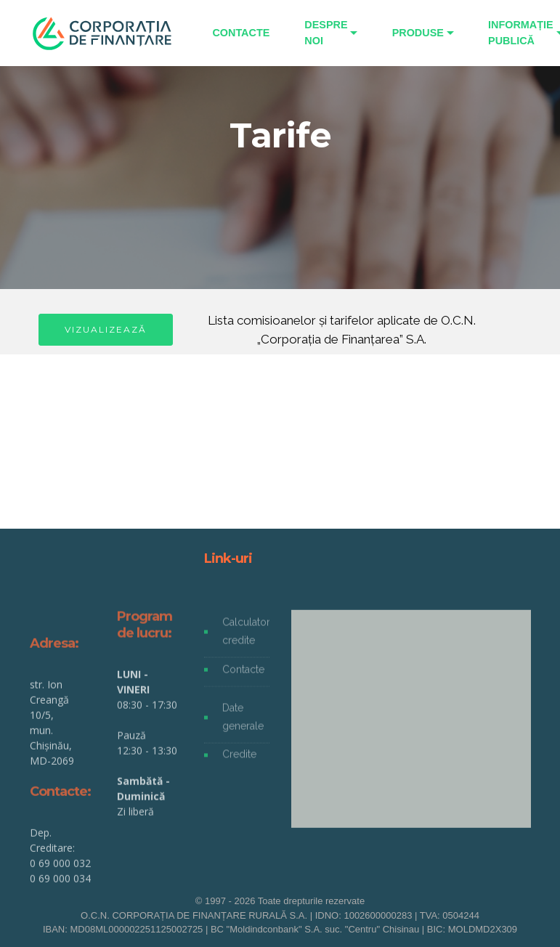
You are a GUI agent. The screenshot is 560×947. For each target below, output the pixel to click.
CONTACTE (241, 33)
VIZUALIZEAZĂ (106, 329)
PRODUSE (418, 33)
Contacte (243, 675)
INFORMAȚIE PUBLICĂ (521, 33)
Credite (239, 760)
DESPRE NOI (326, 33)
